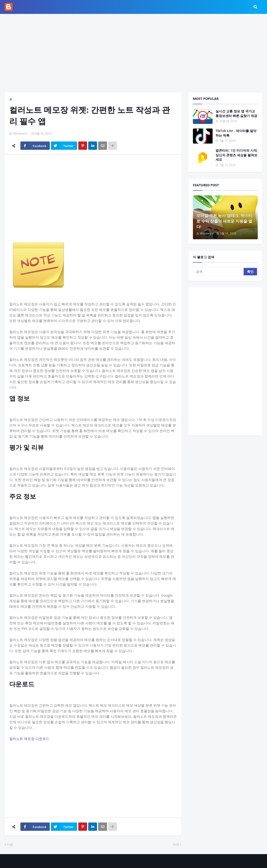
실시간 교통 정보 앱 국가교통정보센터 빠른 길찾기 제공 (236, 113)
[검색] (219, 272)
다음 (10, 844)
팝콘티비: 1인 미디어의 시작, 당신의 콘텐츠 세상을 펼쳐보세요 (237, 155)
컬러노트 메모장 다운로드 (29, 739)
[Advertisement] (133, 53)
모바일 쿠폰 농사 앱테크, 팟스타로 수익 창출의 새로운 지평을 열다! (224, 221)
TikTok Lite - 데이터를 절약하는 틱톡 (236, 133)
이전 (176, 844)
